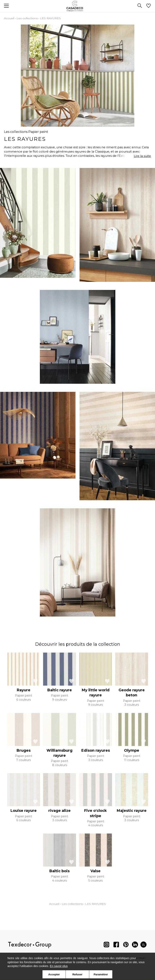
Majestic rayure (132, 811)
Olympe (132, 750)
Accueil (9, 18)
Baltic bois (59, 871)
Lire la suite (142, 156)
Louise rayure (24, 811)
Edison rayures (96, 750)
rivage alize (59, 811)
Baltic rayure (60, 690)
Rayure (24, 690)
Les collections (27, 18)
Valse (96, 871)
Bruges (24, 750)
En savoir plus (59, 966)
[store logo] (78, 6)
